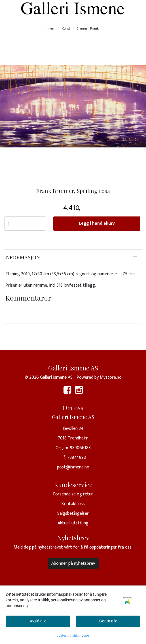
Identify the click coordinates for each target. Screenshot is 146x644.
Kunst (64, 29)
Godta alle (108, 621)
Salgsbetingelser (73, 513)
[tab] (73, 257)
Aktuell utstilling (73, 523)
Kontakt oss (73, 504)
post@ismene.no (73, 467)
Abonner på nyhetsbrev (73, 563)
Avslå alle (38, 621)
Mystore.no (111, 377)
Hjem (51, 29)
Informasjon (22, 257)
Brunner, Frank (86, 29)
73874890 (77, 458)
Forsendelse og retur (73, 494)
